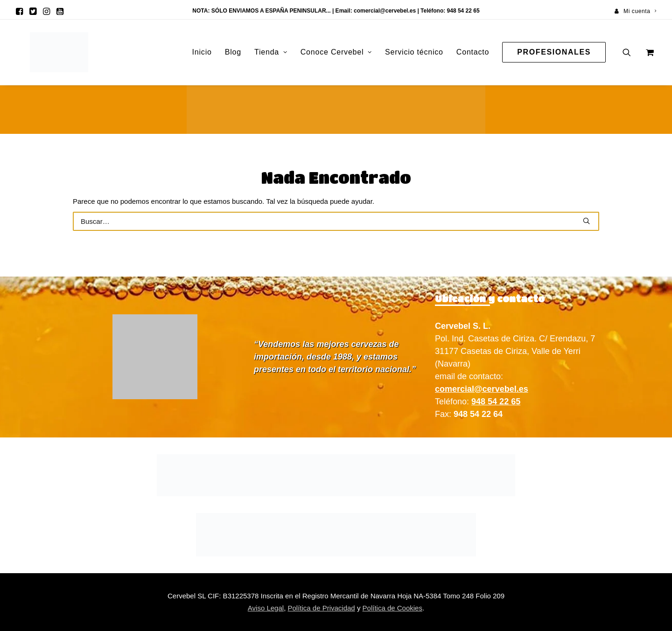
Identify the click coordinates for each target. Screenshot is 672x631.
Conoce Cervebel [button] (336, 52)
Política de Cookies (392, 608)
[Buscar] (336, 221)
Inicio (202, 52)
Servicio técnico (414, 52)
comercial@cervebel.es (385, 11)
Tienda (271, 52)
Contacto (473, 52)
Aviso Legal (266, 608)
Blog (233, 52)
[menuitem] (635, 11)
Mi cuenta (640, 11)
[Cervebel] (46, 52)
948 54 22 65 (496, 402)
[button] (19, 11)
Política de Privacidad (321, 608)
